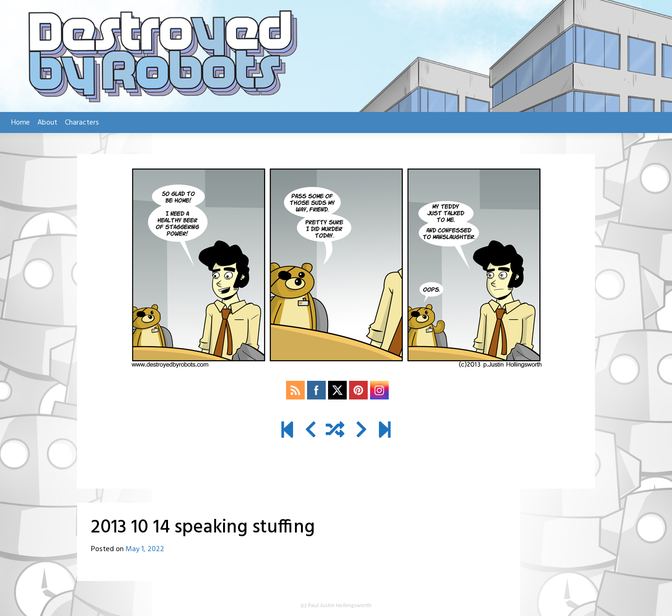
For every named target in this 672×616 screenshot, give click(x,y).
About (47, 123)
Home (21, 123)
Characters (82, 123)
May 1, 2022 (145, 549)
